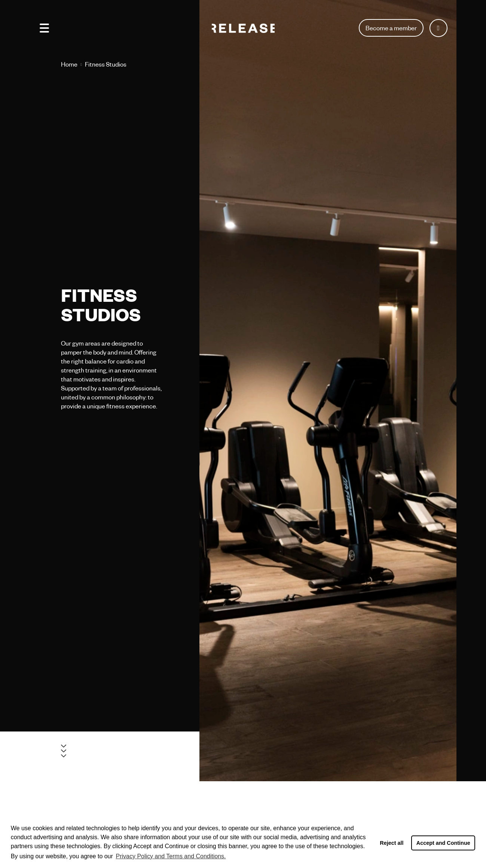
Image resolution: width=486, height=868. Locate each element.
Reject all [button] (392, 843)
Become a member (391, 28)
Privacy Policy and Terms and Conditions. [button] (171, 856)
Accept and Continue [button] (443, 843)
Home (69, 64)
